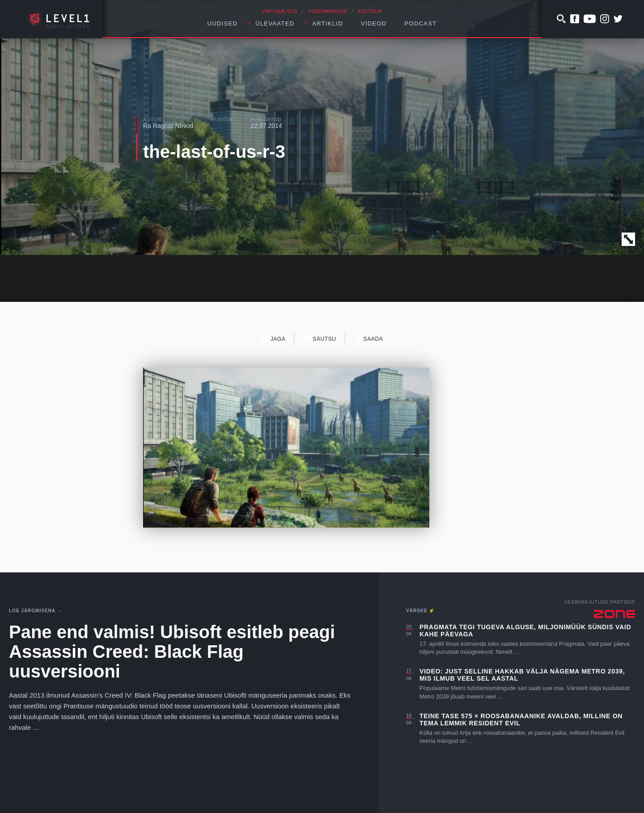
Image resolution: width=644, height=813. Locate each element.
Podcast (421, 23)
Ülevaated (275, 23)
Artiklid (328, 23)
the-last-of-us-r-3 (214, 152)
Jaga (273, 339)
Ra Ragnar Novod (168, 126)
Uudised (223, 23)
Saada (369, 339)
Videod (374, 23)
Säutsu (320, 339)
